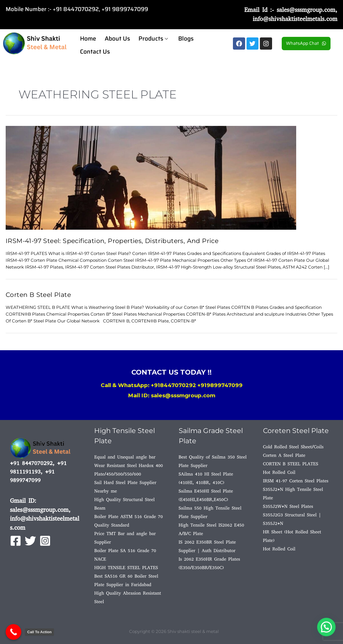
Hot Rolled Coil (279, 472)
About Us (117, 38)
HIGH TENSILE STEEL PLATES (126, 567)
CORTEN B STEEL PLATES (291, 464)
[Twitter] (30, 541)
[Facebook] (16, 541)
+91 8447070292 (76, 9)
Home (88, 38)
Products (153, 38)
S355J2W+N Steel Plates (288, 506)
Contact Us (95, 49)
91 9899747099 (126, 9)
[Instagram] (45, 541)
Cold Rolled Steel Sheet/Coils (293, 446)
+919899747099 (220, 385)
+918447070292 (173, 385)
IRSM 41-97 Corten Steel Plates (296, 481)
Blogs (186, 38)
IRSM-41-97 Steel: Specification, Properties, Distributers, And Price (117, 241)
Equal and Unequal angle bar (125, 457)
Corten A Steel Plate (284, 455)
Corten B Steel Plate (40, 294)
